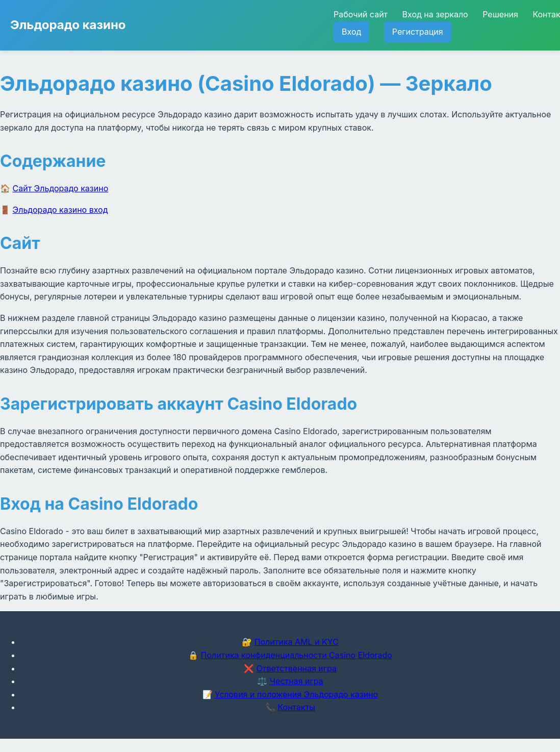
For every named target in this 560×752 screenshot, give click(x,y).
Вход (351, 32)
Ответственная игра (296, 668)
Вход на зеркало (435, 14)
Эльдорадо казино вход (60, 210)
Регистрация (418, 32)
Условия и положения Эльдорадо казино (296, 694)
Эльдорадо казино (68, 25)
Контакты (296, 707)
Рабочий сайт (361, 14)
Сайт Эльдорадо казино (61, 188)
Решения (500, 14)
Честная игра (297, 681)
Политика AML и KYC (297, 642)
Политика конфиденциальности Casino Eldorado (297, 655)
